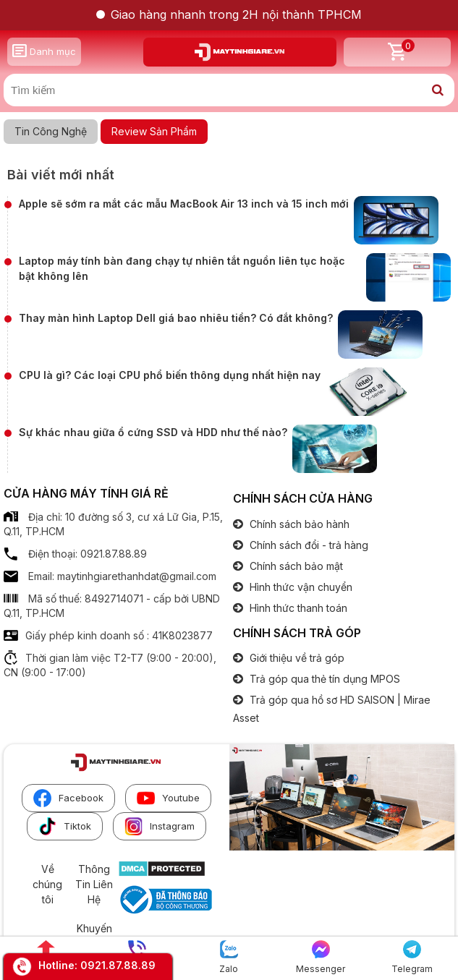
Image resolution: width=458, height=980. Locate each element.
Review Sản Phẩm (154, 131)
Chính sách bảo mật (295, 566)
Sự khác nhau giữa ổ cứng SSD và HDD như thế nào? (153, 432)
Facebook (68, 798)
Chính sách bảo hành (298, 524)
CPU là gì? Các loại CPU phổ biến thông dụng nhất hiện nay (170, 375)
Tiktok (65, 826)
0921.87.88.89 (118, 965)
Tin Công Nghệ (51, 131)
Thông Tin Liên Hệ (94, 884)
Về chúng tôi (47, 884)
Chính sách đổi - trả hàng (308, 545)
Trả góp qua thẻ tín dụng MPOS (323, 679)
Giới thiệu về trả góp (296, 658)
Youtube (168, 798)
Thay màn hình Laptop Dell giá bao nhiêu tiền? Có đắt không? (176, 318)
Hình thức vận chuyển (300, 587)
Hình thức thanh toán (297, 608)
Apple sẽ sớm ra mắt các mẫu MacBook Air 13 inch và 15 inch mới (184, 204)
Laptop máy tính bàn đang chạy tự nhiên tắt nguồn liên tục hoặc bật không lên (182, 268)
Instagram (160, 826)
